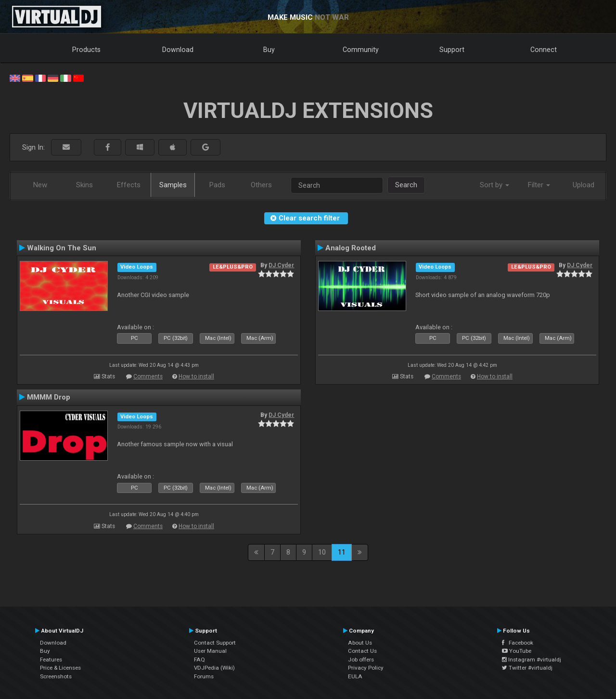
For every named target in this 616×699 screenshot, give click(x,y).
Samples (173, 185)
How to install (196, 376)
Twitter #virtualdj (527, 668)
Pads (217, 185)
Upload (584, 185)
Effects (129, 185)
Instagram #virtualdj (532, 660)
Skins (84, 185)
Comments (148, 376)
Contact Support (215, 643)
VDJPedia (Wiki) (214, 668)
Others (261, 185)
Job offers (361, 660)
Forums (204, 676)
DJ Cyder (281, 265)
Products (86, 50)
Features (51, 660)
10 (322, 552)
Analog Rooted (351, 248)
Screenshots (56, 676)
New (40, 185)
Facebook (518, 643)
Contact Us (362, 651)
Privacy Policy (366, 668)
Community (361, 50)
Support (452, 50)
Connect (544, 50)
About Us (360, 643)
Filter (539, 185)
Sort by (494, 185)
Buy (269, 50)
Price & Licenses (60, 668)
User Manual (210, 651)
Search (406, 185)
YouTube (517, 651)
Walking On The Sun (62, 248)
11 (342, 552)
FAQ (199, 660)
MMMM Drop (49, 397)
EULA (355, 676)
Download (178, 50)
